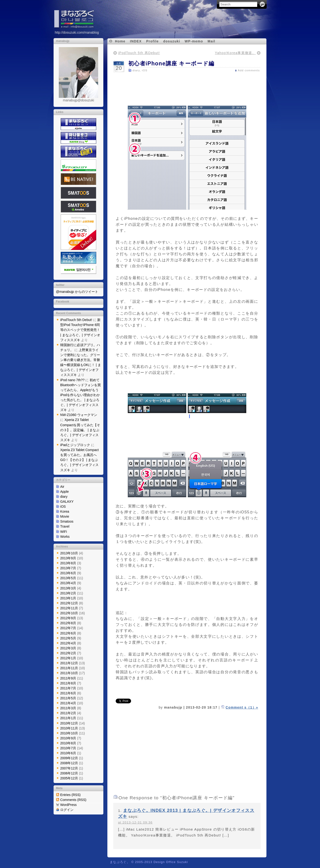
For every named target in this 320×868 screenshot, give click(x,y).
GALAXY (67, 502)
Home (120, 41)
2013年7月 (68, 568)
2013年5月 (68, 578)
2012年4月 (68, 643)
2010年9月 (68, 738)
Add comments (249, 70)
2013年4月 (68, 583)
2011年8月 (68, 683)
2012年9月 (68, 618)
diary (64, 497)
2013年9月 (68, 558)
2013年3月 (68, 588)
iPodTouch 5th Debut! (76, 320)
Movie (65, 516)
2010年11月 (69, 728)
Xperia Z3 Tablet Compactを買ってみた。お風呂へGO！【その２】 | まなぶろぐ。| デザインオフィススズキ (80, 460)
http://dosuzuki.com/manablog (77, 32)
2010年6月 (68, 753)
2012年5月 (68, 638)
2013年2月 (68, 593)
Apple (64, 492)
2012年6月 (68, 633)
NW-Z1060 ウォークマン (79, 415)
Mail (212, 41)
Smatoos (67, 521)
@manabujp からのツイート (77, 292)
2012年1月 (68, 658)
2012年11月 (69, 608)
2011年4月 (68, 703)
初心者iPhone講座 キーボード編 (171, 63)
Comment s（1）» (242, 707)
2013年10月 (69, 553)
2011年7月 (68, 688)
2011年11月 (69, 668)
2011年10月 (69, 673)
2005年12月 (69, 778)
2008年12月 (69, 763)
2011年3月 (68, 708)
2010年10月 (69, 733)
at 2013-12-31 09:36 (135, 822)
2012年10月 (69, 613)
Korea (65, 511)
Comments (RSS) (73, 800)
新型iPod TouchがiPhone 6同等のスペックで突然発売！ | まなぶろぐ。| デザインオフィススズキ (80, 330)
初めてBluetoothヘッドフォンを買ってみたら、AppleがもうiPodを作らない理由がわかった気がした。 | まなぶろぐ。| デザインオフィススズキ (81, 395)
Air (62, 487)
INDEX (136, 41)
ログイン (67, 810)
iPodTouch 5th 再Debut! (139, 53)
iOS (63, 506)
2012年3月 (68, 648)
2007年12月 (69, 768)
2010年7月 (68, 748)
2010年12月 (69, 723)
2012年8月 (68, 623)
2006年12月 (69, 773)
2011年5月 (68, 698)
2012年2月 (68, 653)
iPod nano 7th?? (72, 380)
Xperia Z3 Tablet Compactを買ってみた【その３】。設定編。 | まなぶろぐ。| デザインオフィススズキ (80, 430)
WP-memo (194, 41)
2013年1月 (68, 598)
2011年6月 (68, 693)
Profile (153, 41)
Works (65, 537)
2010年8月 (68, 743)
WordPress (68, 805)
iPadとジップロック (75, 445)
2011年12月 (69, 663)
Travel (65, 526)
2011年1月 (68, 718)
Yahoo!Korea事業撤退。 (235, 53)
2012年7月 (68, 628)
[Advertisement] (187, 87)
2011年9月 (68, 678)
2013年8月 (68, 563)
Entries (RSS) (70, 795)
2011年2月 (68, 713)
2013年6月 (68, 573)
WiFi (64, 532)
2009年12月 (69, 758)
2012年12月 (69, 603)
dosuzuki (172, 41)
